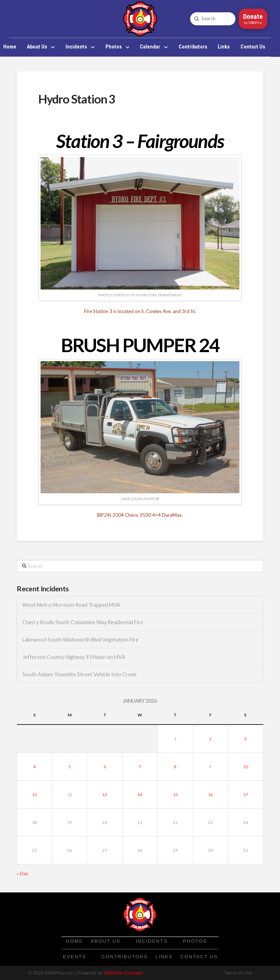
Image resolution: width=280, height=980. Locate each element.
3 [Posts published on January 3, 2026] (245, 739)
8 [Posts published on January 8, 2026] (175, 767)
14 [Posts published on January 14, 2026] (140, 795)
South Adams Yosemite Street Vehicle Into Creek (80, 674)
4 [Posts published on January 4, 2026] (35, 767)
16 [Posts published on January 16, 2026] (210, 795)
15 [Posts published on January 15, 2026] (175, 795)
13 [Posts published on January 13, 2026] (105, 795)
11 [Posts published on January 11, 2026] (34, 795)
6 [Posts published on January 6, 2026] (105, 767)
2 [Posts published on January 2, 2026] (210, 739)
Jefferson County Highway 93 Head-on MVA (74, 657)
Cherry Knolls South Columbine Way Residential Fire (83, 622)
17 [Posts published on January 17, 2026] (246, 795)
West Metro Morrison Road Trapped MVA (71, 605)
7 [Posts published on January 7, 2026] (140, 767)
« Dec (22, 874)
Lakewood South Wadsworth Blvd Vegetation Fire (80, 640)
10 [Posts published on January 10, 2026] (246, 767)
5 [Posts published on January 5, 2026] (70, 767)
